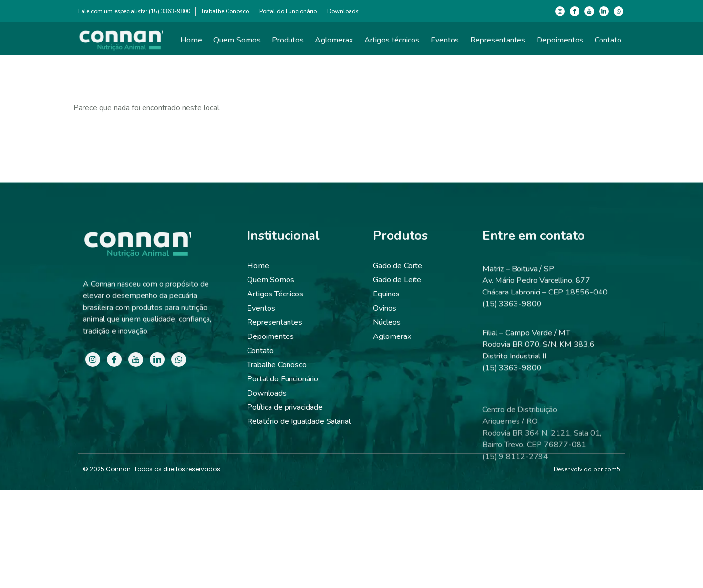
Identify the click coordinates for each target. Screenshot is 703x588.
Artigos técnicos (392, 43)
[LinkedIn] (604, 11)
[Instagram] (560, 11)
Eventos (445, 43)
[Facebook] (575, 11)
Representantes (498, 43)
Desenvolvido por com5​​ (587, 469)
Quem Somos (237, 43)
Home (191, 43)
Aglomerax (334, 43)
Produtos (288, 43)
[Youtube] (589, 11)
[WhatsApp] (619, 11)
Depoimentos (560, 43)
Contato (608, 43)
